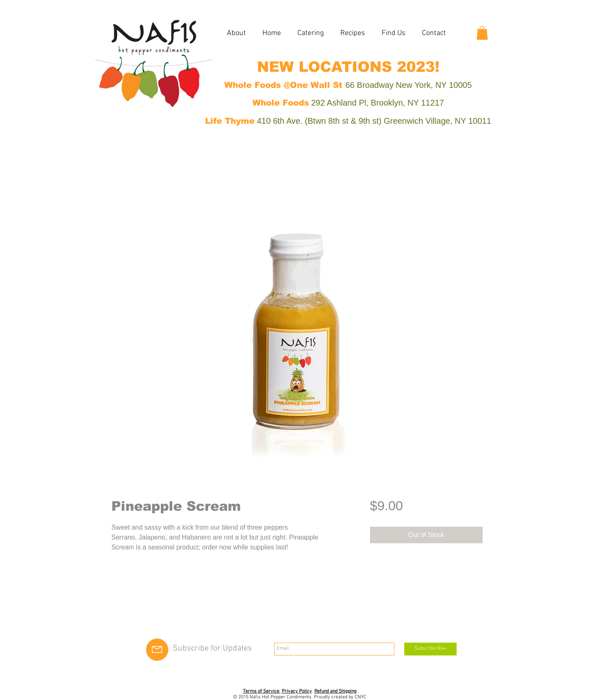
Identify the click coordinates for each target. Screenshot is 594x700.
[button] (482, 33)
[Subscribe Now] (430, 649)
